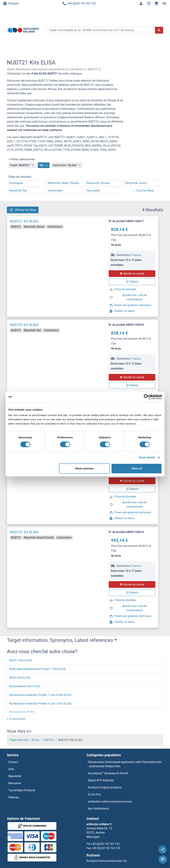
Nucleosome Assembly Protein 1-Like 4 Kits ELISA (40, 695)
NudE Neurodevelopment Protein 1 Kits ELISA (37, 669)
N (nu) (36, 740)
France (136, 255)
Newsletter (15, 776)
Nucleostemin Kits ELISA (25, 686)
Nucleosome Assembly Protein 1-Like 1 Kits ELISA (40, 704)
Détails (132, 282)
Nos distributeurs (98, 809)
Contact (13, 762)
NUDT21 (49, 740)
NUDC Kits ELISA (20, 678)
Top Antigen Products (22, 790)
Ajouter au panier (132, 274)
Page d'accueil (19, 740)
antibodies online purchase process (110, 802)
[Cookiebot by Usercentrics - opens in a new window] (146, 397)
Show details (147, 457)
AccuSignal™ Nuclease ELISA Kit (108, 773)
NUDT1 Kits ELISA (20, 660)
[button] (16, 719)
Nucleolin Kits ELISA (22, 712)
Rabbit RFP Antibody (101, 780)
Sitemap (14, 797)
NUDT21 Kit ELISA (24, 221)
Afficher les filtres (23, 210)
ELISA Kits (94, 794)
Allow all (137, 468)
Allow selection (84, 468)
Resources (15, 783)
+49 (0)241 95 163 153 (79, 4)
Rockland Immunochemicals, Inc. (107, 861)
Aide (11, 769)
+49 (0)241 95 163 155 (106, 848)
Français (11, 4)
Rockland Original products (105, 787)
